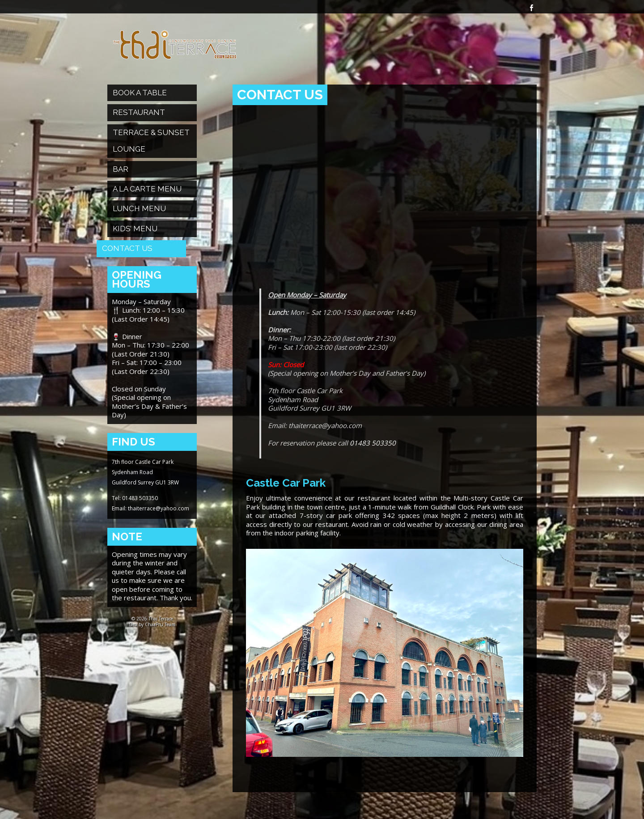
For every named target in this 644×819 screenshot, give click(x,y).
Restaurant (139, 112)
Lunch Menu (139, 208)
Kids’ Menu (135, 229)
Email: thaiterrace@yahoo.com (150, 508)
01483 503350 (373, 443)
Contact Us (127, 248)
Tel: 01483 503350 (135, 498)
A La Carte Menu (147, 189)
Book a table (140, 93)
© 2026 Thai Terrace (152, 619)
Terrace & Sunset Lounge (151, 141)
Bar (121, 169)
